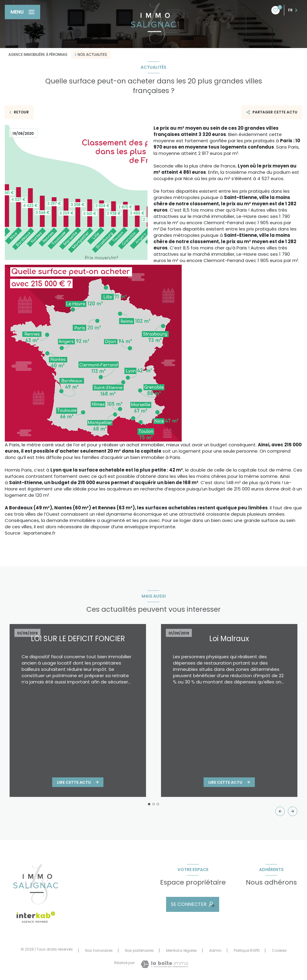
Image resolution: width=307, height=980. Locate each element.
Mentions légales (182, 950)
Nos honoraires (99, 950)
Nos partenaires (139, 950)
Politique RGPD (247, 950)
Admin (215, 950)
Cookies (279, 951)
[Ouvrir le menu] (22, 12)
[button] (293, 811)
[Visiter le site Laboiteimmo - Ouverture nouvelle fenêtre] (164, 964)
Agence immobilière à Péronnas (38, 54)
